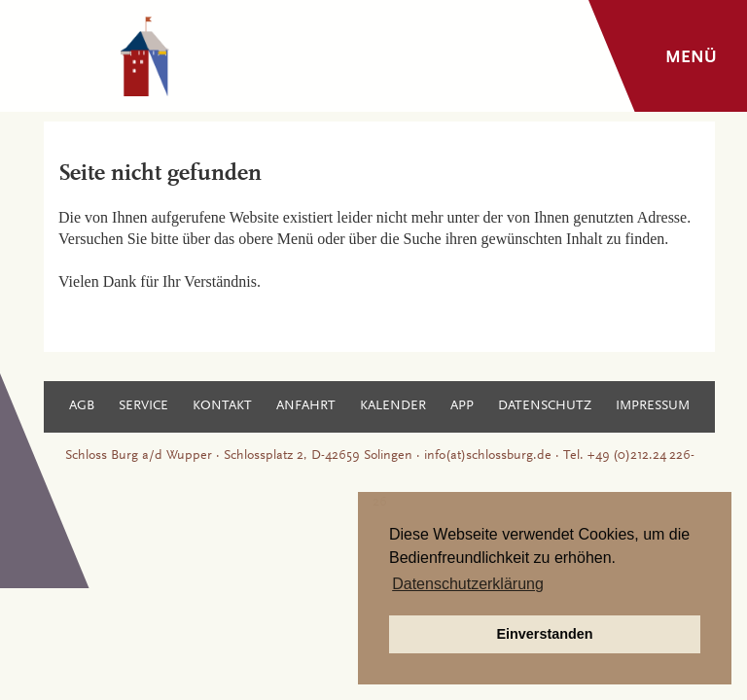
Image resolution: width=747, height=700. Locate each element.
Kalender (393, 406)
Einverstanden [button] (544, 634)
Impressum (653, 406)
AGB (82, 406)
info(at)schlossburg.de (488, 456)
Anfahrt (306, 406)
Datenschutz (545, 406)
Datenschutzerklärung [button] (468, 584)
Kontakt (222, 406)
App (462, 406)
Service (143, 406)
